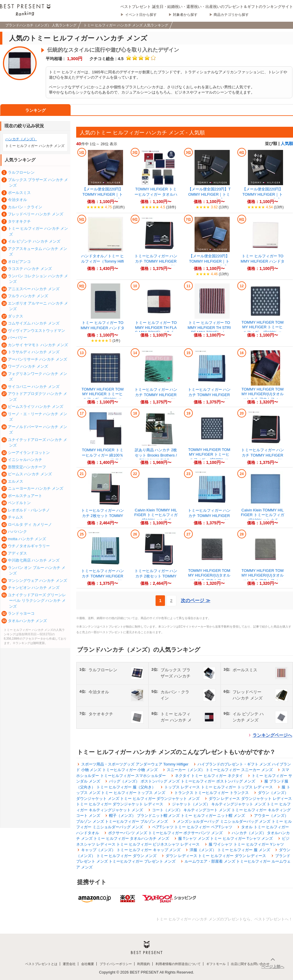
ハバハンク (17, 532)
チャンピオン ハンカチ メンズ (34, 588)
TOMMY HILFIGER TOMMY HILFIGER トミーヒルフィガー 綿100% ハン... (263, 330)
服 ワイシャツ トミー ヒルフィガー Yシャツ (246, 844)
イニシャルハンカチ (25, 460)
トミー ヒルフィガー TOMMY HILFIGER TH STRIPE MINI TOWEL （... (209, 327)
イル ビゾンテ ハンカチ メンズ (34, 241)
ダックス (16, 316)
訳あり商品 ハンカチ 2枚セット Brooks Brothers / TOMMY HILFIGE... (156, 455)
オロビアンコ (19, 262)
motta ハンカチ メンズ (27, 539)
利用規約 (144, 964)
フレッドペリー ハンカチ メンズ (36, 214)
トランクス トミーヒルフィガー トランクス (212, 793)
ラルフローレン (21, 172)
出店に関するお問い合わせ (250, 964)
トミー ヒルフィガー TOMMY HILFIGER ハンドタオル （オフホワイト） (262, 261)
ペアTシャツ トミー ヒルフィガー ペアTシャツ (192, 827)
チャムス (16, 517)
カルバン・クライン (25, 207)
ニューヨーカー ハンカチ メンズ (36, 488)
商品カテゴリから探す (231, 15)
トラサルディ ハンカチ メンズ (34, 352)
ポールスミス (19, 193)
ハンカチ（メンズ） (21, 139)
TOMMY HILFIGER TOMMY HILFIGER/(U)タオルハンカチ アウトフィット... (263, 397)
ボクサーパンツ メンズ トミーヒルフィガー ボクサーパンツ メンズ (165, 833)
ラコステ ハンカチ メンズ (30, 269)
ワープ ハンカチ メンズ (28, 366)
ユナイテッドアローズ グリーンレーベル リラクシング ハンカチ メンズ (37, 601)
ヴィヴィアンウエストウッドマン (36, 331)
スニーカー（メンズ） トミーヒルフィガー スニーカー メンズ (220, 770)
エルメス (16, 481)
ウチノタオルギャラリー (29, 546)
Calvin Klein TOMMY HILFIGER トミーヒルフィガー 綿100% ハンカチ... (156, 515)
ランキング (35, 110)
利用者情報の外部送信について (178, 964)
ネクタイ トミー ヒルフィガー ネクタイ (209, 776)
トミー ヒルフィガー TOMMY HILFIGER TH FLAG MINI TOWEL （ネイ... (156, 327)
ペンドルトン (19, 503)
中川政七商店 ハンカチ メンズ (34, 560)
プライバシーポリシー (116, 964)
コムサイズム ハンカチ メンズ (34, 323)
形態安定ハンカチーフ (27, 467)
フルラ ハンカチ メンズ (28, 296)
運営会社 (69, 964)
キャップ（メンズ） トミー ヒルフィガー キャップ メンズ (131, 850)
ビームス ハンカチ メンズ (30, 474)
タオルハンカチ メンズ (28, 621)
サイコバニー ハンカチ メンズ (34, 387)
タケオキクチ (19, 221)
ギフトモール (216, 964)
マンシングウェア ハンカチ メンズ (38, 581)
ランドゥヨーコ (21, 613)
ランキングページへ (272, 735)
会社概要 (88, 964)
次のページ (195, 600)
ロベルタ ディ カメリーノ (30, 524)
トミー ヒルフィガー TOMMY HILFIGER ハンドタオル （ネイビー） (102, 328)
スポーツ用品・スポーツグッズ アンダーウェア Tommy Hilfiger (135, 764)
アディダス (17, 553)
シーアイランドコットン (29, 453)
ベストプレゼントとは (41, 964)
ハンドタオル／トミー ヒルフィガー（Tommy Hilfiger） (103, 261)
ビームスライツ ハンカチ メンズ (36, 407)
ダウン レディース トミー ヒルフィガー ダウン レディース (216, 856)
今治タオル (17, 200)
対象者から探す (185, 15)
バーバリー (17, 338)
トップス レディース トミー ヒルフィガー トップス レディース (218, 787)
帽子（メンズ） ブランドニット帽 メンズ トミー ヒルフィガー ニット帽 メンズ (177, 816)
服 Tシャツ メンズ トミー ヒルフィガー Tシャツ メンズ (226, 838)
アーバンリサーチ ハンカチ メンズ (38, 359)
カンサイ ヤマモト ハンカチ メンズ (38, 345)
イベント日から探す (141, 15)
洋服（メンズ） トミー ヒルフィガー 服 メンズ (230, 850)
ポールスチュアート (25, 496)
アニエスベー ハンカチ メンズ (34, 289)
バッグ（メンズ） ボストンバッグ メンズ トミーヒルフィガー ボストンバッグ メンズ (182, 781)
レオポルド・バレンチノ (29, 510)
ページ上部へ (273, 967)
